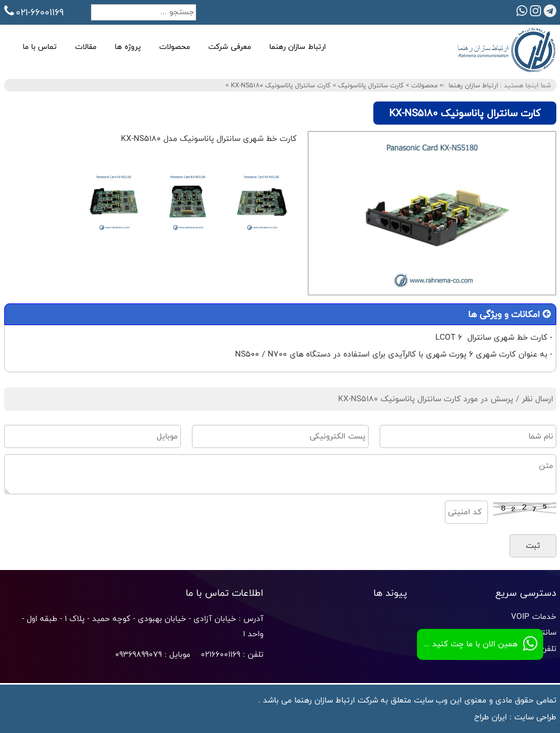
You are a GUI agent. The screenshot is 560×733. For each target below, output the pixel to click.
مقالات (86, 47)
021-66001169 (34, 12)
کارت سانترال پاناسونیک (370, 85)
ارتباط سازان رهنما (298, 47)
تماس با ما (40, 47)
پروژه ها (128, 47)
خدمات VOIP (534, 617)
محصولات (175, 47)
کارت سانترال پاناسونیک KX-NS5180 (280, 85)
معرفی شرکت (230, 47)
